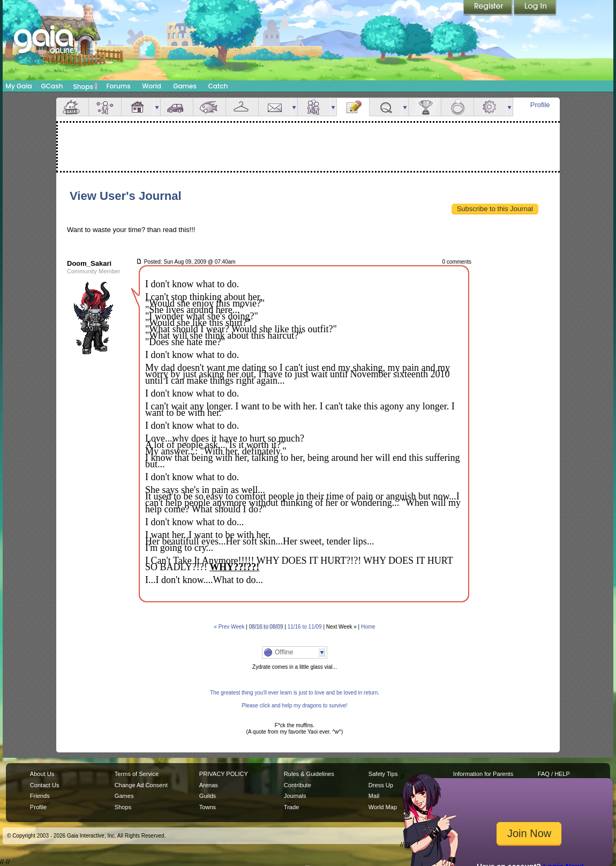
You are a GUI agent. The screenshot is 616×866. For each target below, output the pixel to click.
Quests (386, 107)
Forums (118, 86)
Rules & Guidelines (309, 774)
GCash (52, 86)
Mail (275, 107)
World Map (383, 807)
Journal (353, 107)
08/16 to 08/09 (266, 627)
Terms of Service (137, 774)
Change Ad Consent (141, 785)
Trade (291, 807)
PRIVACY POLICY (224, 774)
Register (489, 8)
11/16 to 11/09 (305, 627)
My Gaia (18, 86)
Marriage (457, 107)
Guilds (208, 796)
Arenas (209, 785)
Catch (218, 86)
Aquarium (209, 107)
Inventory (242, 107)
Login (535, 8)
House (138, 107)
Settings (490, 107)
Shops (85, 86)
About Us (42, 774)
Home (368, 627)
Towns (208, 807)
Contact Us (45, 785)
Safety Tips (383, 774)
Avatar (105, 107)
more (157, 107)
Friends (314, 107)
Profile (540, 105)
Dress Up (381, 785)
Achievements (425, 107)
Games (185, 86)
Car (177, 107)
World (152, 86)
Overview (72, 107)
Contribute (298, 785)
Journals (295, 796)
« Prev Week (229, 627)
